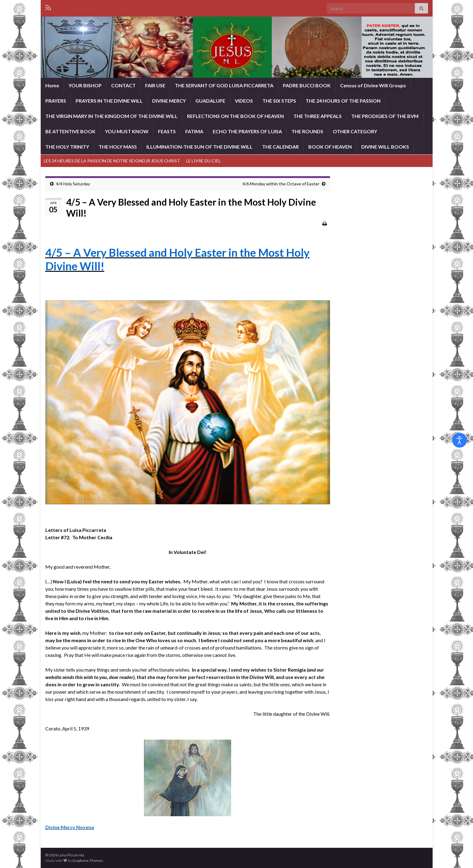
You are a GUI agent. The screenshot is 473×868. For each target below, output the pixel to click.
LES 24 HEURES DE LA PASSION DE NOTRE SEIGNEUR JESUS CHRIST (112, 161)
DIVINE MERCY (169, 101)
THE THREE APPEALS (317, 116)
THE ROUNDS (307, 131)
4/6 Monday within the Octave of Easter (281, 184)
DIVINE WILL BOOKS (385, 147)
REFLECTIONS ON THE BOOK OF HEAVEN (235, 116)
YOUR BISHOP (85, 85)
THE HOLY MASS (118, 147)
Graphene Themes (88, 860)
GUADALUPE (210, 101)
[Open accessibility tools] (460, 440)
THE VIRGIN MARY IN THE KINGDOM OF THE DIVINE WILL (111, 116)
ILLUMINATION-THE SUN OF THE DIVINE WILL (199, 147)
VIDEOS (244, 101)
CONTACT (123, 85)
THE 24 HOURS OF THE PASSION (343, 101)
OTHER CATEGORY (355, 131)
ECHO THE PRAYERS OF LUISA (247, 131)
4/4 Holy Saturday (73, 184)
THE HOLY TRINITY (67, 147)
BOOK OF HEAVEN (330, 147)
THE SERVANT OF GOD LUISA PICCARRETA (224, 85)
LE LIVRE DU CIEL (203, 161)
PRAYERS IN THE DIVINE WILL (109, 101)
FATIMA (194, 131)
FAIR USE (155, 85)
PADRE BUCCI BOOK (307, 85)
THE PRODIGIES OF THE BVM (385, 116)
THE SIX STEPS (279, 101)
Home (52, 85)
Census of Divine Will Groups (373, 85)
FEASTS (167, 131)
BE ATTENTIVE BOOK (70, 131)
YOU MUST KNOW (127, 131)
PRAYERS (56, 101)
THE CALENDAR (280, 147)
